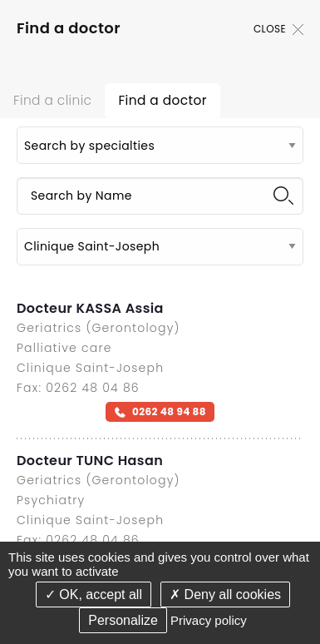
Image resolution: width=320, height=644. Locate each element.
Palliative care (64, 348)
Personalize (123, 620)
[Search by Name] (160, 196)
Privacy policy (209, 620)
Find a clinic (52, 100)
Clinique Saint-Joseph (90, 368)
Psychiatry (51, 500)
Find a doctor (162, 100)
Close (278, 29)
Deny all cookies (225, 594)
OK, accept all (94, 594)
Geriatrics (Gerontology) (98, 328)
